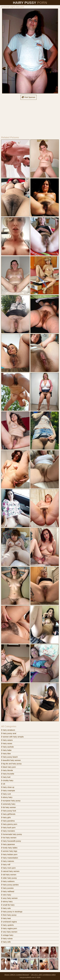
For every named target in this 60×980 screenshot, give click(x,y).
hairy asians (7, 740)
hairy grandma (8, 821)
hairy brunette (8, 774)
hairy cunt (6, 794)
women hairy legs (9, 851)
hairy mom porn (8, 868)
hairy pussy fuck (9, 811)
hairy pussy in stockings (12, 912)
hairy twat (6, 918)
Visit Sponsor (28, 97)
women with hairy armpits (12, 737)
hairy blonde (7, 770)
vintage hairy (7, 935)
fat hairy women (8, 807)
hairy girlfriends (8, 814)
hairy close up (8, 787)
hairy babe (6, 750)
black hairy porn (8, 767)
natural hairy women (10, 871)
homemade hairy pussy (12, 834)
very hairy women (9, 932)
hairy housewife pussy (11, 841)
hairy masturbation (10, 858)
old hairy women (9, 875)
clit (3, 784)
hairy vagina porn (9, 928)
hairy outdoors (8, 881)
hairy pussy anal (9, 733)
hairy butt (6, 777)
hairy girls (6, 817)
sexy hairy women (9, 898)
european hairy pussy (11, 801)
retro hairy (6, 895)
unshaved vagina (9, 922)
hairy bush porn (8, 828)
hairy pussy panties (10, 885)
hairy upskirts (7, 925)
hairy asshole (7, 747)
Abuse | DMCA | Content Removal (17, 975)
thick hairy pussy (9, 915)
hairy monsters (8, 831)
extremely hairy (8, 804)
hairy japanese (8, 844)
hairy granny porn (9, 824)
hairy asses (7, 743)
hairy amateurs (8, 730)
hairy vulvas (7, 939)
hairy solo (6, 908)
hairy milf (6, 865)
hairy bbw (6, 754)
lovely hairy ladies (9, 848)
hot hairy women (9, 838)
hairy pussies (7, 888)
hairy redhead (8, 891)
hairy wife (6, 942)
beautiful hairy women (11, 760)
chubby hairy (7, 780)
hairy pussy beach (9, 757)
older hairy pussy (9, 878)
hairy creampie (8, 791)
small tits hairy (8, 905)
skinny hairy (7, 902)
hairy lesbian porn (9, 854)
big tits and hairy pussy (11, 764)
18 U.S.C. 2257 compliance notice (43, 975)
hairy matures (8, 861)
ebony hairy (7, 797)
